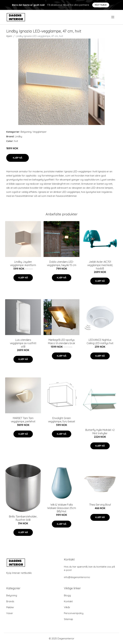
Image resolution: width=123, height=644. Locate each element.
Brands (10, 601)
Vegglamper (40, 132)
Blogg (67, 595)
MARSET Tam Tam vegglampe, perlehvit (23, 420)
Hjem (9, 36)
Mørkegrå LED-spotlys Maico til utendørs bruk (61, 342)
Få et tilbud (101, 5)
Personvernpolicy (74, 613)
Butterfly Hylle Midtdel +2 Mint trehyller (100, 432)
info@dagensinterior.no (77, 577)
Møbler (10, 607)
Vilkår (67, 607)
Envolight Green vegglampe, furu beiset (62, 420)
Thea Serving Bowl (100, 505)
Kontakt (68, 601)
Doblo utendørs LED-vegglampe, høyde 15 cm (62, 263)
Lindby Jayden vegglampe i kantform (23, 263)
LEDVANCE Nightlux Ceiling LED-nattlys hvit (100, 342)
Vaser (10, 613)
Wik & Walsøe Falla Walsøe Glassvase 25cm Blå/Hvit (62, 508)
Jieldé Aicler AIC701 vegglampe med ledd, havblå (100, 265)
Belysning (26, 132)
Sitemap (68, 619)
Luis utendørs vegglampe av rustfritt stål (23, 343)
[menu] (113, 17)
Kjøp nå (18, 158)
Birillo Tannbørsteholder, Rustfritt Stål (23, 518)
